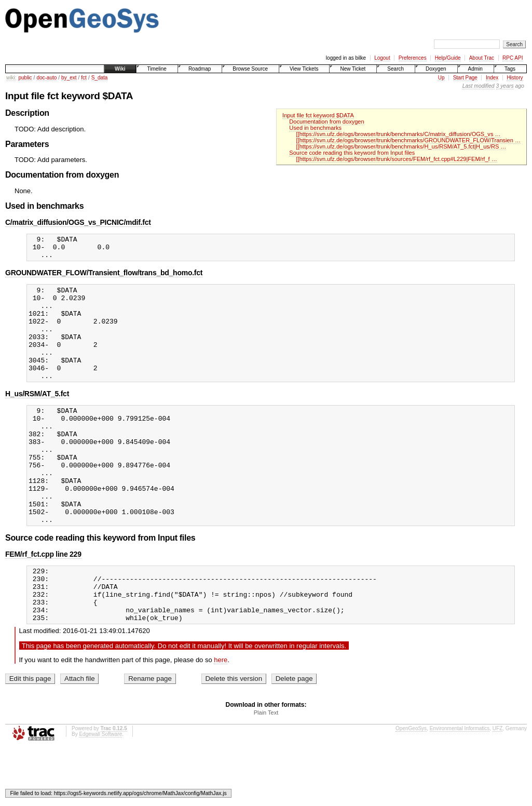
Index (492, 78)
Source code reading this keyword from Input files (352, 153)
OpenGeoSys (411, 786)
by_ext (69, 78)
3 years (505, 86)
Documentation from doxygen (326, 122)
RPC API (513, 58)
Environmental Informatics (460, 786)
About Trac (482, 58)
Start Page (465, 78)
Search (395, 69)
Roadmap (200, 69)
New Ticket (353, 69)
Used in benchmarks (315, 128)
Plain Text (266, 770)
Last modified (479, 86)
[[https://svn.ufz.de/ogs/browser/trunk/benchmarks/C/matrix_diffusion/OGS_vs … (399, 134)
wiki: (11, 78)
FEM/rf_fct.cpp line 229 (43, 601)
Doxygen (436, 69)
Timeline (156, 69)
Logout (382, 58)
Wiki (120, 69)
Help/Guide (448, 58)
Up (441, 78)
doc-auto (46, 78)
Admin (475, 69)
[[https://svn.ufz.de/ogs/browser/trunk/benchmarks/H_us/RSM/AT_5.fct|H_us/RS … (401, 146)
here (221, 717)
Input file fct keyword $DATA (318, 115)
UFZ (497, 786)
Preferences (413, 58)
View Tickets (304, 69)
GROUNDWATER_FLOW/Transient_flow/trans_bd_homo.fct (104, 277)
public (25, 78)
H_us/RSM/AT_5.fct (37, 417)
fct (84, 78)
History (515, 78)
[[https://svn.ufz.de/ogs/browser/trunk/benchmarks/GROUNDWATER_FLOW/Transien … (408, 140)
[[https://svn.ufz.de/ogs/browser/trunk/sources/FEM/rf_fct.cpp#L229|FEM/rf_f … (397, 159)
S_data (100, 78)
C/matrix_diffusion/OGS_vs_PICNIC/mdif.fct (78, 222)
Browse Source (250, 69)
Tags (510, 69)
